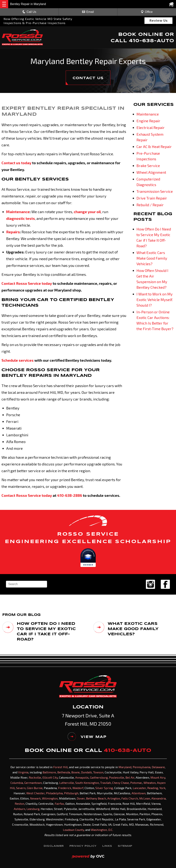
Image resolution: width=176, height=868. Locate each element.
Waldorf (78, 788)
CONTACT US (88, 78)
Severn (21, 788)
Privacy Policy (82, 846)
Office (147, 12)
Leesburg (33, 809)
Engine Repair (148, 121)
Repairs (13, 232)
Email (88, 12)
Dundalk (86, 773)
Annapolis (82, 778)
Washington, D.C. (102, 830)
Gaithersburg (99, 778)
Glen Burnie (35, 788)
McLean (145, 799)
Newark (35, 799)
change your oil (87, 212)
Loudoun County (73, 830)
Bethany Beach (96, 799)
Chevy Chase (121, 783)
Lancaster (139, 788)
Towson (98, 773)
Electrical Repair (151, 127)
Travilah (106, 783)
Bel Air (130, 778)
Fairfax (59, 804)
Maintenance (18, 212)
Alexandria (159, 799)
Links (110, 846)
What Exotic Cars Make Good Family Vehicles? (152, 258)
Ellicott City (50, 778)
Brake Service (148, 166)
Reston (20, 804)
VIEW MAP (87, 738)
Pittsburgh (71, 794)
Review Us (159, 21)
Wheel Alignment (151, 172)
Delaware (158, 768)
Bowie (75, 773)
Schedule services (18, 360)
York (162, 788)
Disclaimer (49, 846)
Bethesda (64, 773)
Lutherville (67, 783)
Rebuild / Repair (150, 205)
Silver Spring (104, 788)
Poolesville (117, 778)
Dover (81, 799)
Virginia (23, 773)
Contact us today (16, 163)
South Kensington (87, 783)
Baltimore (49, 773)
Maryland (125, 768)
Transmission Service (155, 191)
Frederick (65, 788)
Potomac (136, 783)
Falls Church (130, 799)
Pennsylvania (142, 768)
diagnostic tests (21, 218)
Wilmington (50, 799)
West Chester (35, 794)
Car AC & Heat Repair (154, 147)
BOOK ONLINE (141, 35)
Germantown (33, 783)
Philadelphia (54, 794)
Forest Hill (60, 768)
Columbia (17, 783)
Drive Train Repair (152, 198)
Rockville (35, 778)
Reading (153, 788)
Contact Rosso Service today (27, 283)
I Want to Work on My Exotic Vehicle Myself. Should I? (155, 300)
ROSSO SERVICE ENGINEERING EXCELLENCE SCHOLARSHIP (88, 538)
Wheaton (150, 783)
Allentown (139, 794)
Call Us (29, 12)
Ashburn (20, 809)
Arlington (114, 799)
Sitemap (130, 846)
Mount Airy (158, 778)
